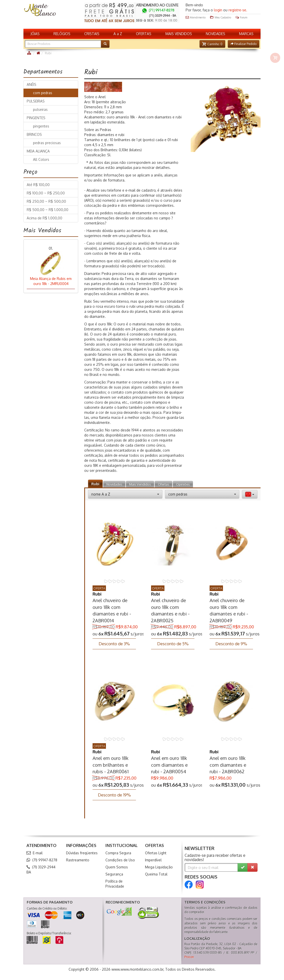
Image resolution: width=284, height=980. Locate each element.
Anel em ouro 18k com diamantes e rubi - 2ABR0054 (169, 765)
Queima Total (156, 874)
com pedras (41, 93)
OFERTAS (144, 34)
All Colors (40, 159)
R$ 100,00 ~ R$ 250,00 (46, 193)
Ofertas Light (156, 853)
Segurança (114, 874)
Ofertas (163, 484)
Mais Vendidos (140, 484)
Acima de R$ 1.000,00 (45, 218)
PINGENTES (36, 118)
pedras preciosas (45, 143)
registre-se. (238, 10)
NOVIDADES (216, 34)
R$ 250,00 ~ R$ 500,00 (46, 201)
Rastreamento (78, 860)
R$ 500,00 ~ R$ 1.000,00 (48, 210)
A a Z (118, 34)
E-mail (35, 853)
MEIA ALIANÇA (38, 151)
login (218, 10)
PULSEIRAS (36, 101)
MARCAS (246, 34)
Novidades (114, 484)
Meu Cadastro (221, 17)
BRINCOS (34, 134)
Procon (189, 957)
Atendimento (196, 17)
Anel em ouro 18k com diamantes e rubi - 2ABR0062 (228, 765)
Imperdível (153, 860)
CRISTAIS (92, 34)
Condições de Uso (120, 860)
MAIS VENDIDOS (179, 34)
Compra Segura (118, 853)
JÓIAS (35, 34)
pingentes (40, 126)
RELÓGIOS (62, 34)
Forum (241, 17)
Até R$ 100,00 (38, 185)
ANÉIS (32, 84)
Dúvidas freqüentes (82, 853)
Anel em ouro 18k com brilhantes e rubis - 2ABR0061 (111, 765)
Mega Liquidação (159, 867)
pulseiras (39, 109)
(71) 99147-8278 (42, 860)
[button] (212, 44)
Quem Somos (117, 867)
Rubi (95, 484)
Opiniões (183, 484)
